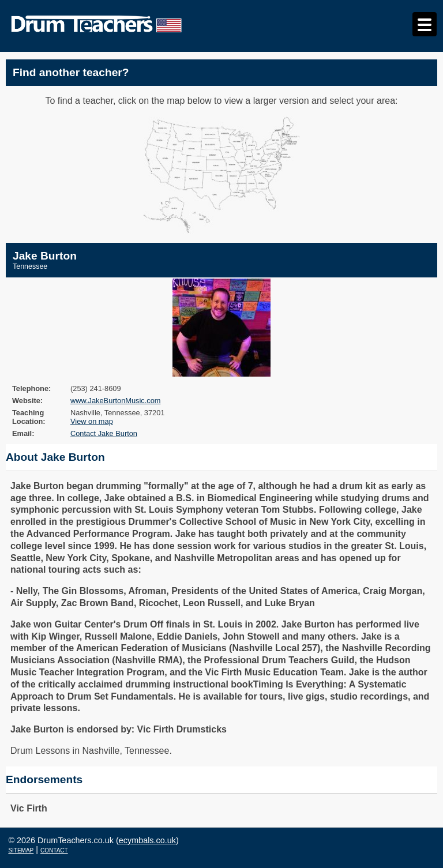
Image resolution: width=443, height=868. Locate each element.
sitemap (21, 850)
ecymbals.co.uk (147, 840)
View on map (92, 421)
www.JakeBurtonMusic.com (115, 401)
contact (54, 850)
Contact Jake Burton (104, 433)
